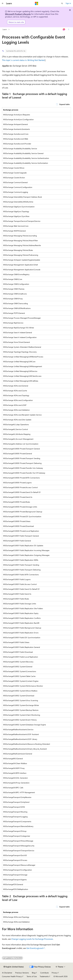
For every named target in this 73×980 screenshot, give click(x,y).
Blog (34, 973)
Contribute (44, 973)
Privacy (54, 973)
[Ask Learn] (64, 30)
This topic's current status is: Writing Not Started (23, 60)
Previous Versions (22, 973)
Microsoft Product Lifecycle (18, 14)
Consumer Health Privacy (12, 976)
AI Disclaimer (7, 973)
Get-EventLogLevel (35, 948)
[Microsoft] (37, 3)
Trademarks (44, 976)
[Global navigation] (3, 3)
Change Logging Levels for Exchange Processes (32, 939)
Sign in (68, 3)
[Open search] (62, 3)
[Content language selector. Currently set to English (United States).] (14, 967)
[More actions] (69, 30)
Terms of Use (32, 976)
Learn (5, 29)
